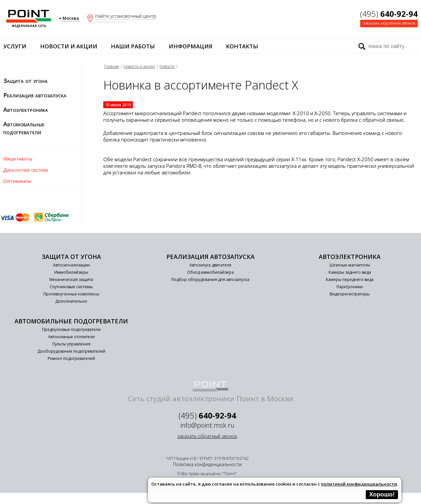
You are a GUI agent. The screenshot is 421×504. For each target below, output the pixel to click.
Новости (167, 66)
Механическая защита (71, 279)
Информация (191, 46)
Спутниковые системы (71, 287)
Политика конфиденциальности (207, 464)
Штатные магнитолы (350, 265)
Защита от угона (25, 81)
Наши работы (133, 46)
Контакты (242, 46)
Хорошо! (382, 494)
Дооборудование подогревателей (71, 351)
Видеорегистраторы (350, 294)
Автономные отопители (71, 337)
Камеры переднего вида (350, 279)
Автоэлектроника (26, 110)
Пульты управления (71, 344)
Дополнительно (71, 301)
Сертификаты (17, 181)
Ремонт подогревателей (71, 358)
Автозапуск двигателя (210, 265)
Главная (111, 66)
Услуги (15, 46)
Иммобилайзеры (71, 272)
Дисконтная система (26, 170)
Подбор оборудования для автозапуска (210, 279)
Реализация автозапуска (35, 95)
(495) (389, 14)
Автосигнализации (71, 265)
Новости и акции (69, 46)
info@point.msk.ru (207, 425)
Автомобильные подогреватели (24, 128)
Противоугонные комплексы (71, 294)
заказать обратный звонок (389, 23)
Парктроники (350, 287)
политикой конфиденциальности (359, 484)
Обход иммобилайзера (210, 272)
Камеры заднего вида (350, 272)
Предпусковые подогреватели (71, 329)
